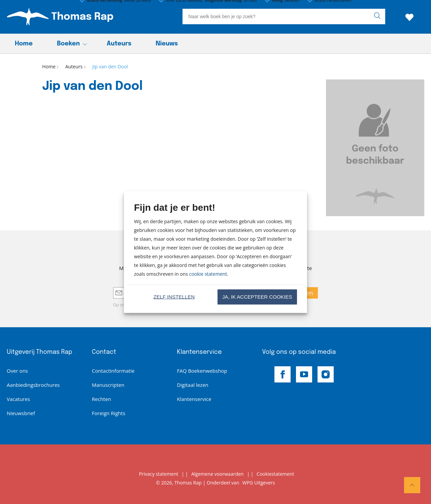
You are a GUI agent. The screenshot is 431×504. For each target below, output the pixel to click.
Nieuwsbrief (21, 413)
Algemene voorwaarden (217, 474)
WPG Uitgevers (259, 483)
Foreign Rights (109, 413)
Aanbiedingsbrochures (33, 385)
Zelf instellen (174, 297)
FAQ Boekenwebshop (202, 371)
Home (24, 44)
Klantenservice (194, 399)
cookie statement (208, 274)
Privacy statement (159, 474)
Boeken (68, 44)
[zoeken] (379, 16)
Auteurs (119, 44)
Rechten (102, 399)
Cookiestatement (275, 474)
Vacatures (18, 399)
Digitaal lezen (193, 385)
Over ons (17, 371)
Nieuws (167, 44)
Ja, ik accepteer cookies (257, 297)
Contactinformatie (113, 371)
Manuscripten (108, 385)
